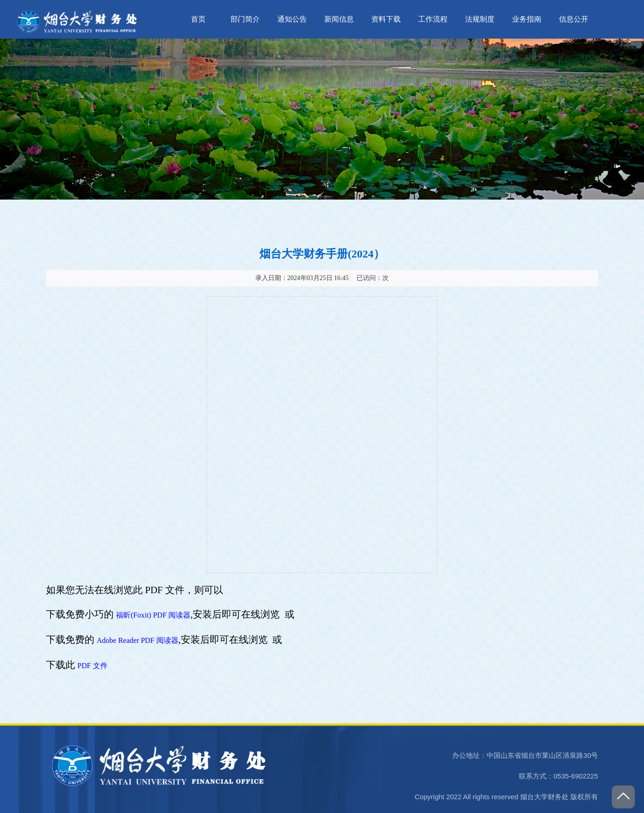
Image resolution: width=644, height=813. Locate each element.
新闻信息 (339, 19)
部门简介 (245, 19)
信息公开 (574, 19)
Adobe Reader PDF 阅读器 (137, 640)
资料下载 (386, 19)
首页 (198, 19)
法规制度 (480, 19)
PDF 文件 (92, 666)
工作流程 (433, 19)
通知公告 (292, 19)
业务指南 (527, 19)
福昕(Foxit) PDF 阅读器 (153, 615)
